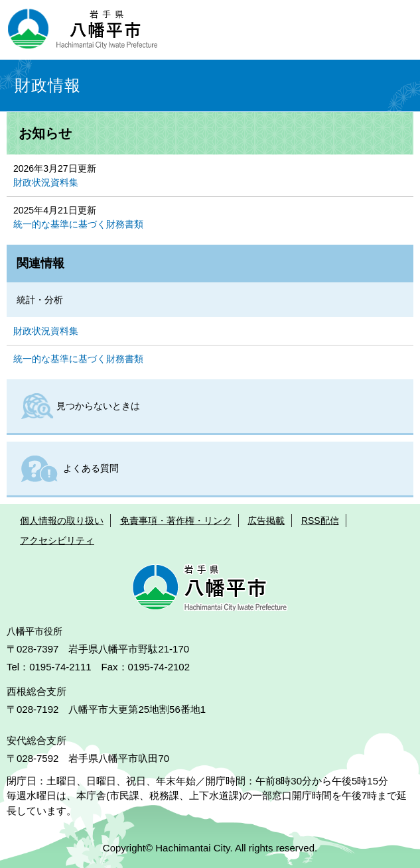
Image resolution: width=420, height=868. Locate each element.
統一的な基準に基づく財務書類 (78, 224)
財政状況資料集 (46, 182)
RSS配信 (320, 521)
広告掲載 (266, 521)
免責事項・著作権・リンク (176, 521)
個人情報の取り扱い (62, 521)
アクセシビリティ (57, 540)
